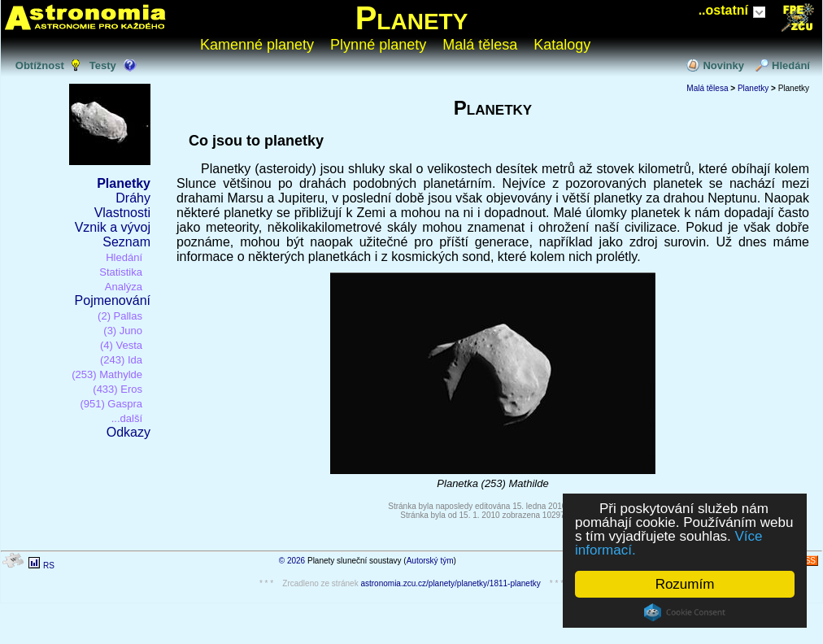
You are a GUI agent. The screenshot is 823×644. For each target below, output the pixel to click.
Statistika (121, 272)
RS (49, 566)
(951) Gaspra (111, 404)
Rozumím (685, 584)
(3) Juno (123, 331)
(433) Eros (118, 389)
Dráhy (133, 198)
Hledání (791, 65)
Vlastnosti (122, 213)
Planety (412, 18)
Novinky (723, 65)
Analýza (124, 287)
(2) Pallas (120, 316)
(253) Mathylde (107, 374)
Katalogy (562, 45)
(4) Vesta (121, 345)
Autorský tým (430, 561)
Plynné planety (378, 45)
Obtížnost (40, 65)
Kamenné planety (257, 45)
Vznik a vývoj (113, 227)
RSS (807, 561)
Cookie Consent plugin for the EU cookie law (685, 612)
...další (127, 418)
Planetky (124, 183)
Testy (103, 65)
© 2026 (292, 561)
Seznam (126, 242)
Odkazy (128, 432)
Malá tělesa (480, 45)
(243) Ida (121, 360)
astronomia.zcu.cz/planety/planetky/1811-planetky (450, 583)
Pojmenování (113, 300)
